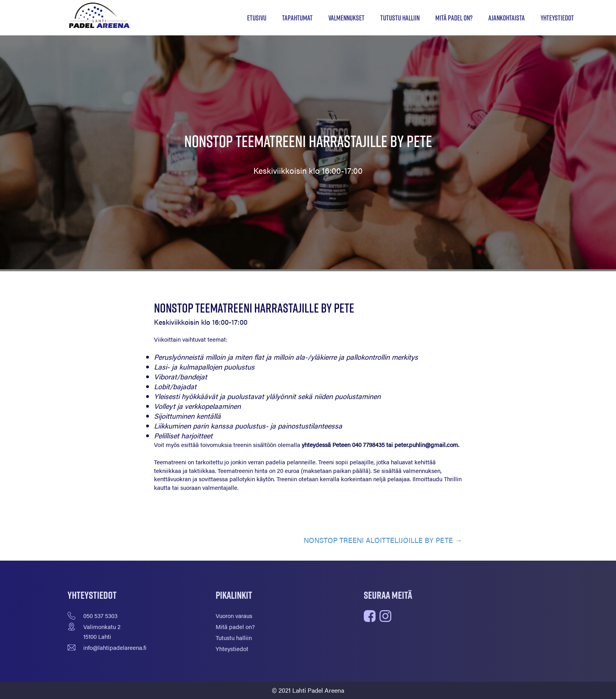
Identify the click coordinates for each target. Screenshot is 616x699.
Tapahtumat (297, 18)
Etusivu (257, 18)
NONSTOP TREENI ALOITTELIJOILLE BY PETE (378, 540)
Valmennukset (346, 18)
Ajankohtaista (507, 18)
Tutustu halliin (400, 18)
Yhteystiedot (557, 18)
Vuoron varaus (234, 615)
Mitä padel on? (454, 18)
